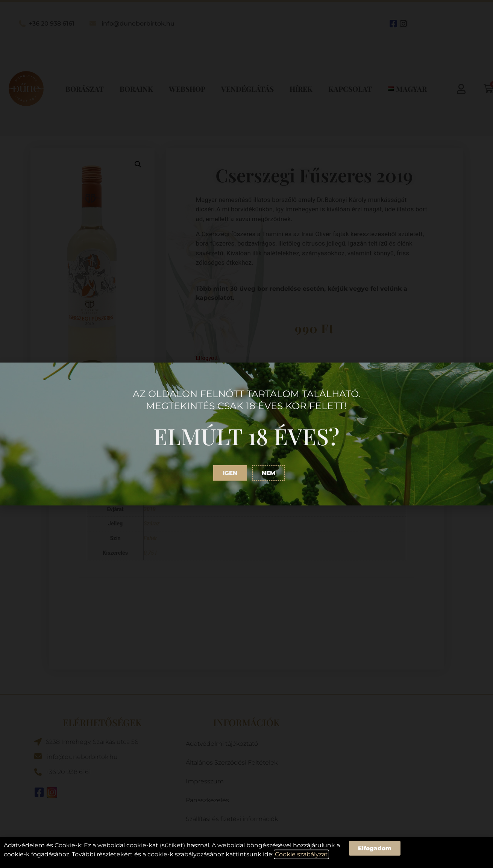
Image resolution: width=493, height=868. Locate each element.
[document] (246, 434)
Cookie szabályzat (301, 854)
